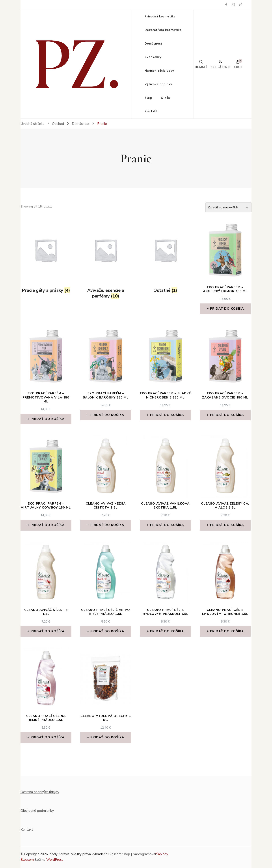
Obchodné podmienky (37, 811)
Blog (148, 98)
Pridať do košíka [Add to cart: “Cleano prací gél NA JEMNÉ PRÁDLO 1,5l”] (48, 737)
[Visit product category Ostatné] (165, 257)
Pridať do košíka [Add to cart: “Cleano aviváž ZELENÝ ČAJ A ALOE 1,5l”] (227, 525)
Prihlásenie (220, 64)
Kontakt (151, 111)
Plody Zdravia (59, 854)
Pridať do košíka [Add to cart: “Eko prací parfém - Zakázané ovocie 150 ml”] (227, 415)
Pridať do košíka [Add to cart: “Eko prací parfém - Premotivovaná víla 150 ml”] (48, 419)
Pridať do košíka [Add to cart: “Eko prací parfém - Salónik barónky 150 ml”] (107, 415)
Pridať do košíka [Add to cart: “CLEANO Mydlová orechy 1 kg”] (107, 737)
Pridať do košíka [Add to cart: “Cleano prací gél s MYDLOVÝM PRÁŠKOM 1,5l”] (167, 631)
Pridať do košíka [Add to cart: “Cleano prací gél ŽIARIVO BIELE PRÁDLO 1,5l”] (107, 631)
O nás (165, 98)
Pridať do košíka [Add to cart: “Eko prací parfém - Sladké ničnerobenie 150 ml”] (167, 415)
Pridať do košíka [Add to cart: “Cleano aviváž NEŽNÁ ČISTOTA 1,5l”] (107, 525)
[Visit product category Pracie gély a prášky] (46, 257)
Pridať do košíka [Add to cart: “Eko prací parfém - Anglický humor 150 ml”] (227, 309)
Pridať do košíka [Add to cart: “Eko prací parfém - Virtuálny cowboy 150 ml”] (48, 525)
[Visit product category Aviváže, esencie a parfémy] (106, 260)
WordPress (55, 860)
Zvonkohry (153, 57)
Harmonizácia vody (159, 71)
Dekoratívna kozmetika (163, 30)
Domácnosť (153, 44)
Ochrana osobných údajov (40, 792)
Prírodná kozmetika (160, 17)
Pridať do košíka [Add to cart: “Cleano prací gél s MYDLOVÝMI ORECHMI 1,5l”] (227, 631)
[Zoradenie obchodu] (228, 207)
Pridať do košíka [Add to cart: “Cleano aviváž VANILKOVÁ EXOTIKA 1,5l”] (167, 525)
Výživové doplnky (158, 84)
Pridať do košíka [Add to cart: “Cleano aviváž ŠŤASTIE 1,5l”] (48, 631)
